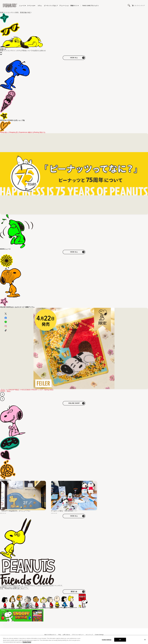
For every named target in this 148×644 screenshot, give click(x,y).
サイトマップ (89, 635)
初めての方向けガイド (50, 635)
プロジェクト (91, 6)
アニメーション (64, 6)
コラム (40, 6)
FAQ (60, 635)
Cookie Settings (99, 635)
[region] (74, 640)
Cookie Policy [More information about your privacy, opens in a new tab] (27, 642)
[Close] (145, 640)
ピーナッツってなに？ (51, 6)
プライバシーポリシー (78, 635)
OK (120, 640)
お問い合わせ (66, 635)
